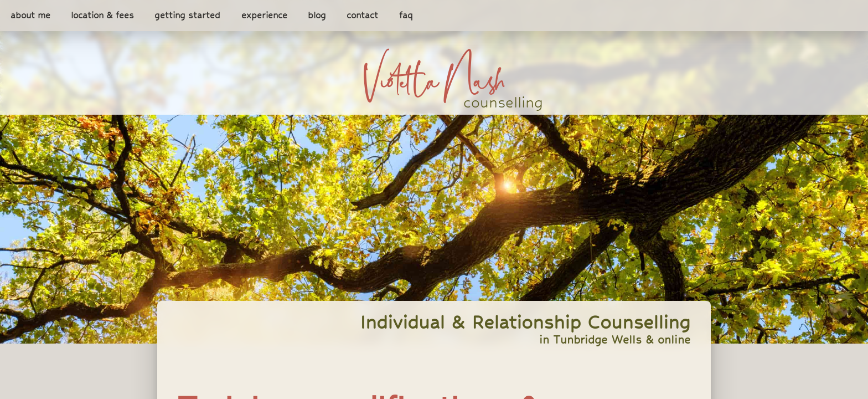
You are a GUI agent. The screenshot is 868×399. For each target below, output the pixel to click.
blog (317, 16)
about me (30, 16)
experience (264, 16)
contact (362, 16)
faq (406, 16)
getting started (187, 16)
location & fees (102, 16)
